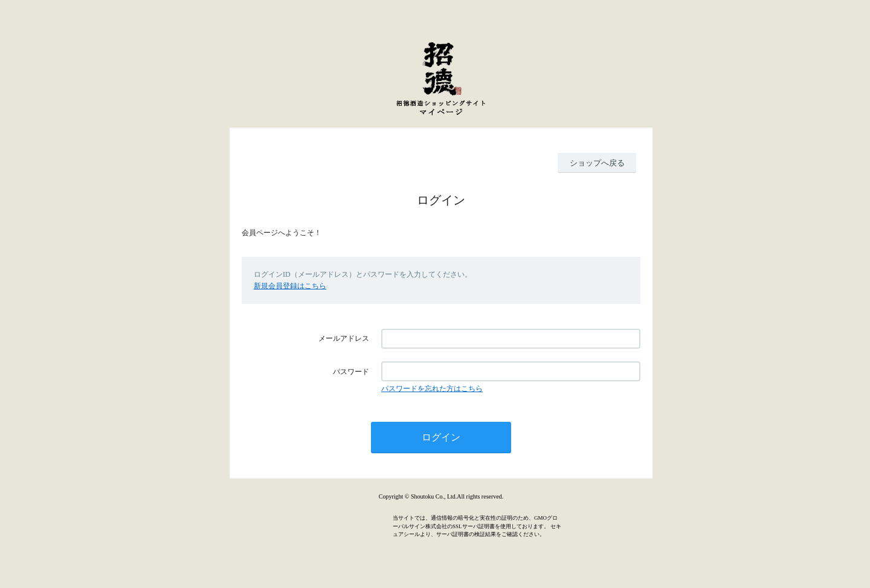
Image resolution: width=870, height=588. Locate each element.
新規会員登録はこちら (290, 286)
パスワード (351, 372)
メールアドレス (344, 338)
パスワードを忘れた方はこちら (432, 389)
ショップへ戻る (597, 163)
